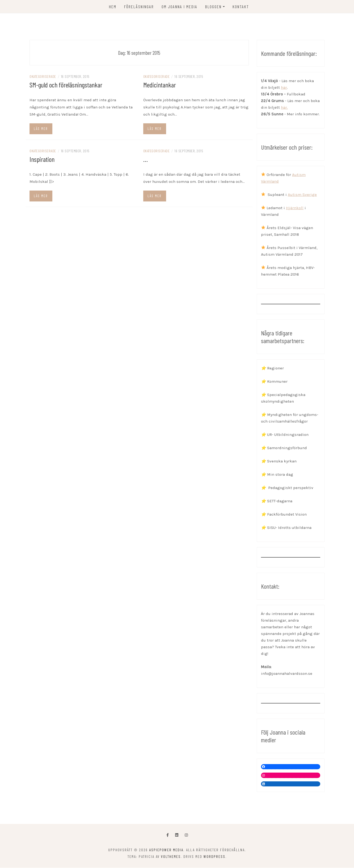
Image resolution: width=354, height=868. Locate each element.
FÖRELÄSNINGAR (139, 7)
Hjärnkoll (295, 208)
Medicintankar (160, 85)
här (284, 87)
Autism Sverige (302, 195)
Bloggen (213, 7)
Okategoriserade (43, 76)
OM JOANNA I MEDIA (180, 7)
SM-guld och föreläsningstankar (66, 85)
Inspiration (42, 159)
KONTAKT (241, 7)
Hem (113, 7)
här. (284, 107)
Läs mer (41, 129)
